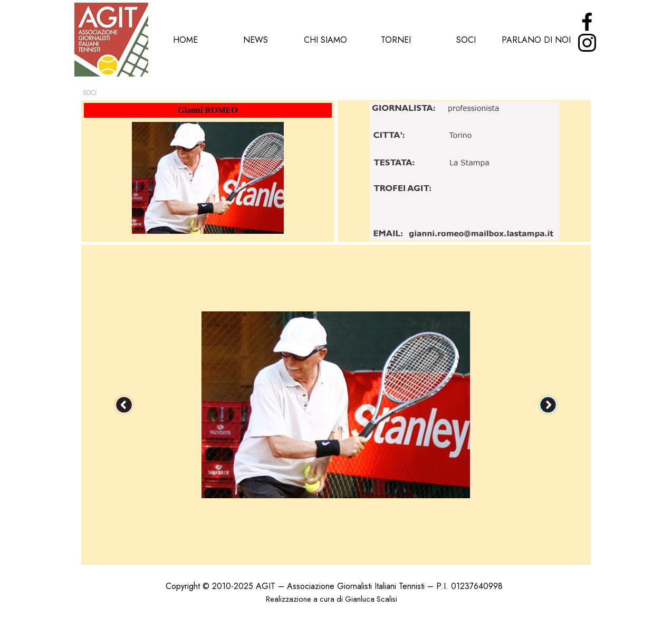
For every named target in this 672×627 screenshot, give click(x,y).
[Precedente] (124, 405)
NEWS (256, 40)
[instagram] (587, 43)
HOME (185, 40)
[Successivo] (548, 405)
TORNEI (396, 40)
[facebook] (587, 22)
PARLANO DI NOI (536, 40)
